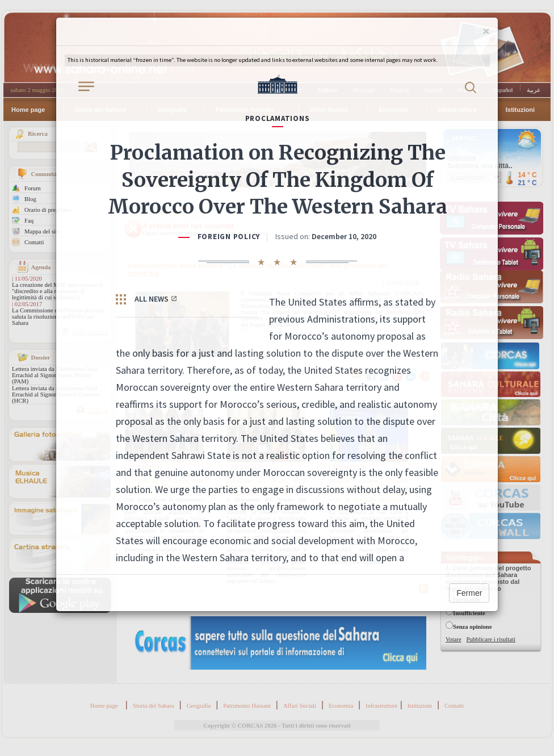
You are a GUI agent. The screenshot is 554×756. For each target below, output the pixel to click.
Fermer (469, 593)
